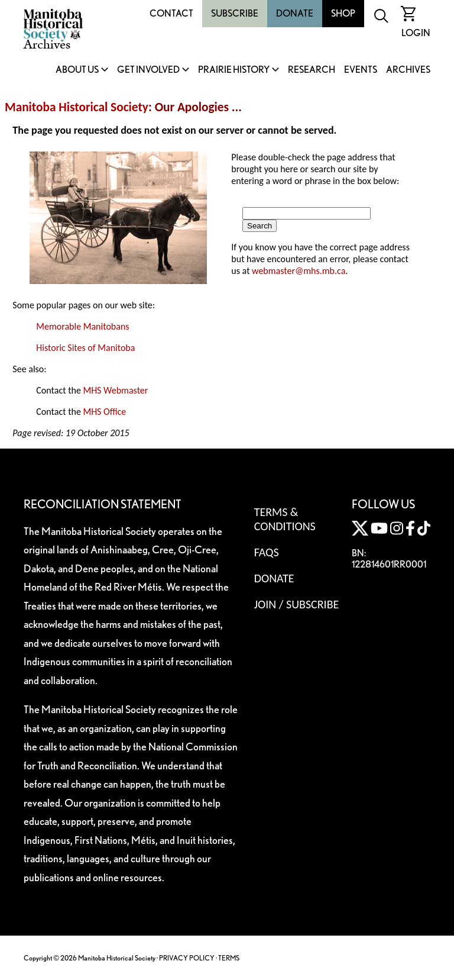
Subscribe (235, 13)
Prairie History (234, 70)
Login (416, 33)
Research (312, 70)
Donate (295, 13)
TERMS (229, 958)
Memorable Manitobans (82, 326)
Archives (408, 70)
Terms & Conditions (285, 519)
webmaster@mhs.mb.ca (299, 271)
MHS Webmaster (115, 390)
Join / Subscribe (297, 604)
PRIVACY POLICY (187, 958)
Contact (171, 13)
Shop (343, 13)
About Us (77, 70)
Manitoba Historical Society (77, 107)
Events (361, 70)
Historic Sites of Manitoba (85, 348)
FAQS (267, 552)
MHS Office (104, 412)
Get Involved (148, 70)
